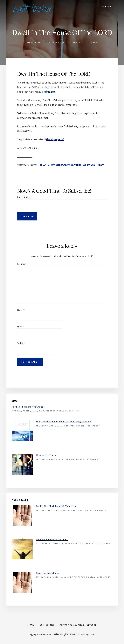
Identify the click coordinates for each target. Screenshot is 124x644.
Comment (22, 264)
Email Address (24, 197)
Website (21, 343)
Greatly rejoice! (55, 139)
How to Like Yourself (47, 455)
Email (20, 327)
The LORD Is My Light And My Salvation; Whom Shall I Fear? (71, 165)
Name (21, 310)
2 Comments (93, 426)
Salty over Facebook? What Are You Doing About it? (63, 422)
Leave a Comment (88, 43)
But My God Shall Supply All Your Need (56, 506)
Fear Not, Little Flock (47, 573)
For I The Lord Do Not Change (28, 407)
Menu (108, 6)
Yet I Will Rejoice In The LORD (52, 539)
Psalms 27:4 (49, 92)
